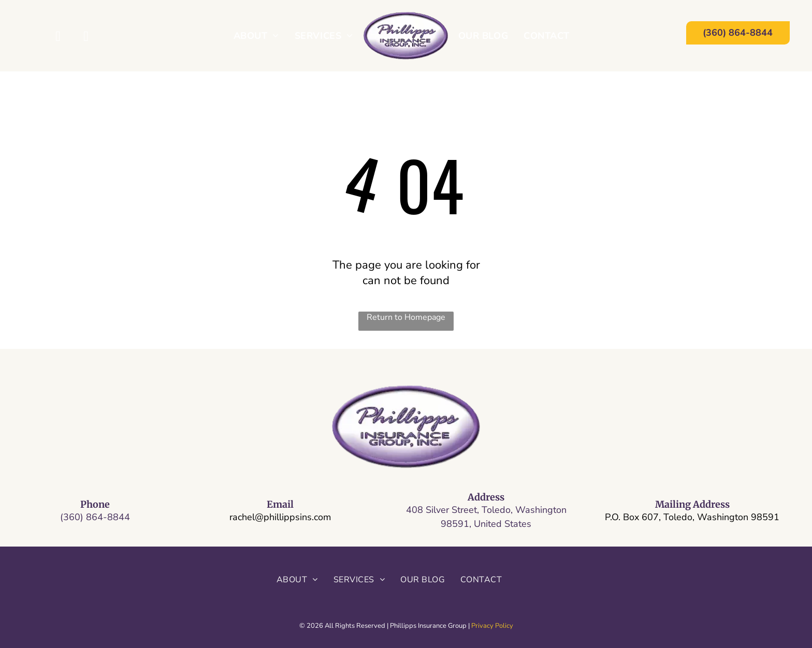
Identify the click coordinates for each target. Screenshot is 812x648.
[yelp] (86, 38)
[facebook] (58, 38)
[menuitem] (256, 35)
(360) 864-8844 (95, 517)
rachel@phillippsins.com (280, 517)
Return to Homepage (406, 317)
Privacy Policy (492, 626)
